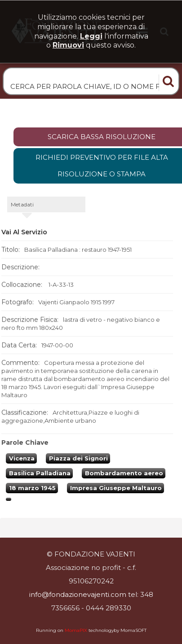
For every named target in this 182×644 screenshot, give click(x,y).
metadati (22, 204)
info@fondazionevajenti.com (78, 594)
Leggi (91, 36)
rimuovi (68, 45)
